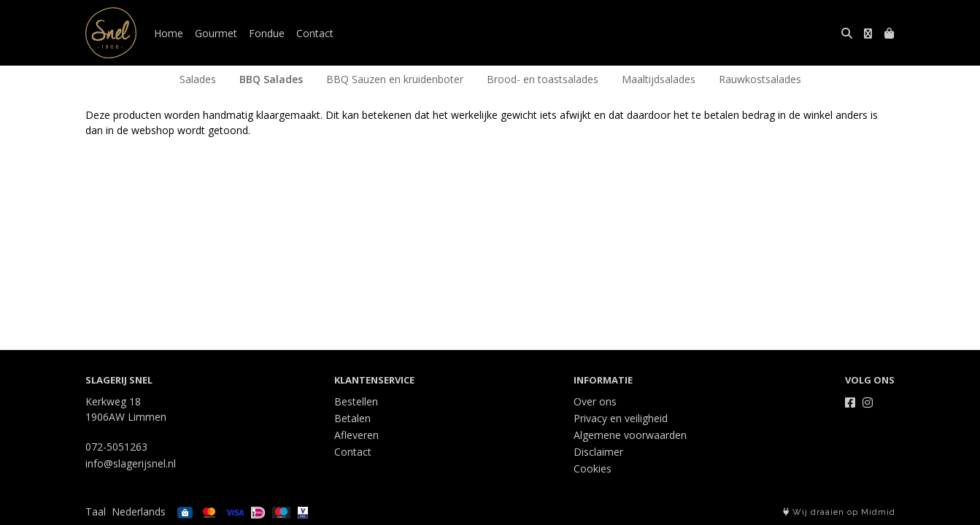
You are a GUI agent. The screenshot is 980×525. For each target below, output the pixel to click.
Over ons (595, 401)
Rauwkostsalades (760, 79)
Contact (315, 33)
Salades (198, 79)
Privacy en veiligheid (621, 418)
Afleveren (356, 435)
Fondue (267, 33)
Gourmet (216, 33)
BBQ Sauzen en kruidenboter (395, 79)
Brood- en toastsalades (543, 79)
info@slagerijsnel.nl (131, 463)
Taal (96, 512)
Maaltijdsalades (659, 79)
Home (169, 33)
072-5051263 (116, 447)
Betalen (352, 418)
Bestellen (356, 401)
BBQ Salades (271, 79)
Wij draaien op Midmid (839, 512)
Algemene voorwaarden (630, 435)
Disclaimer (598, 452)
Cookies (593, 468)
